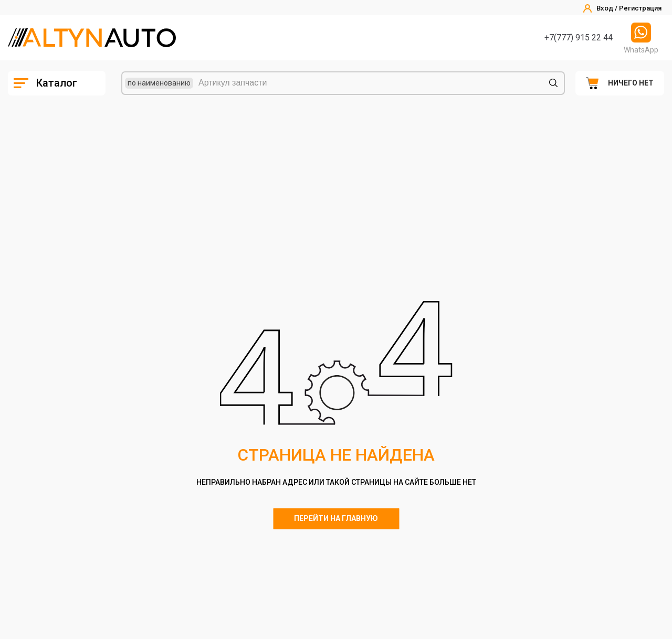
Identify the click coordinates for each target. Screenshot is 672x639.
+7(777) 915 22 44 (579, 38)
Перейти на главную (336, 518)
